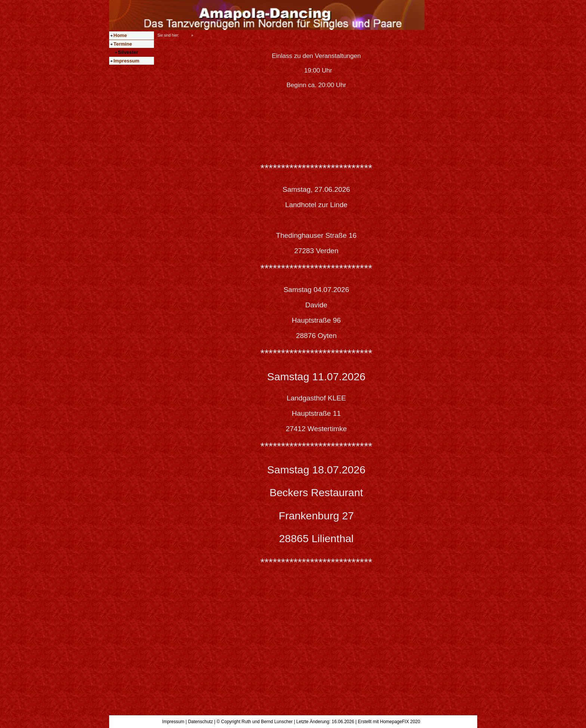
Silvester (128, 52)
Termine (123, 44)
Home (120, 35)
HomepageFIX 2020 (400, 722)
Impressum (127, 61)
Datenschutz (201, 722)
